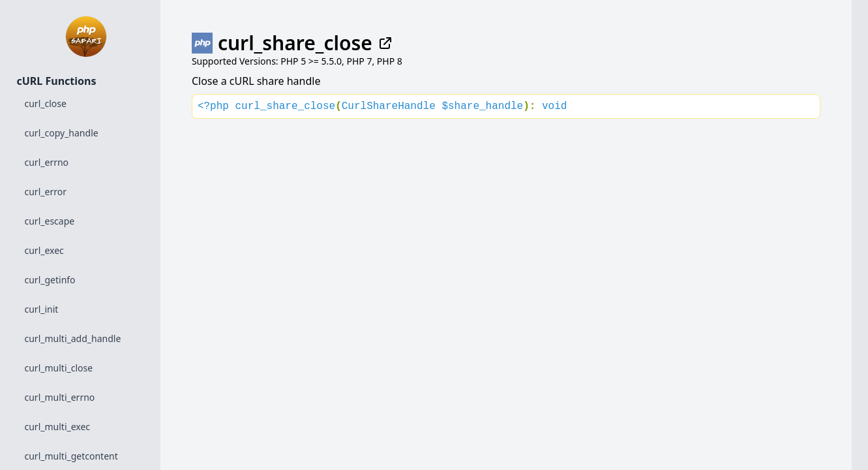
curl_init (42, 309)
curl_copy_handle (62, 133)
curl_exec (44, 250)
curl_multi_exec (58, 427)
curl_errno (47, 162)
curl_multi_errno (60, 397)
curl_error (46, 192)
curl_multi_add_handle (73, 338)
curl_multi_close (59, 368)
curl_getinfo (50, 280)
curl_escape (50, 221)
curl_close (46, 103)
